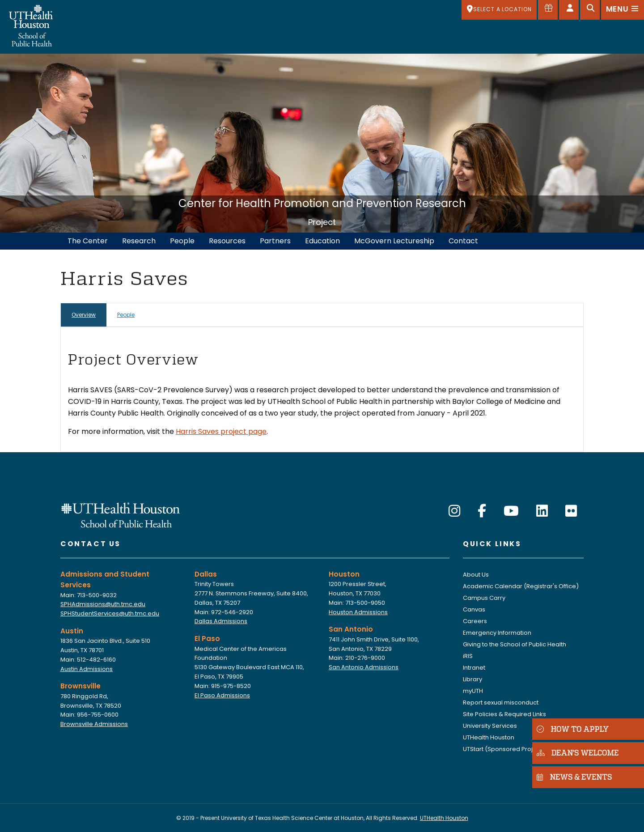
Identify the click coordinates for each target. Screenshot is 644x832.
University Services (490, 726)
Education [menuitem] (322, 241)
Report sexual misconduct (501, 703)
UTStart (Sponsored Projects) (505, 749)
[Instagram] (454, 511)
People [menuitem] (182, 241)
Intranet (474, 668)
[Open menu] (623, 10)
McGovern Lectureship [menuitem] (394, 241)
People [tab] (126, 315)
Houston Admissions (358, 612)
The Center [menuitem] (88, 241)
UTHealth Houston (489, 737)
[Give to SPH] (548, 10)
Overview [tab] (84, 315)
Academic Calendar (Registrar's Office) (521, 586)
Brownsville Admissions (94, 724)
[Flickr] (571, 511)
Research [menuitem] (139, 241)
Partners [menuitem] (275, 241)
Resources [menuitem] (227, 241)
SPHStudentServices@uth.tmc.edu (110, 613)
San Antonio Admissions (364, 667)
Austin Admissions (87, 669)
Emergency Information (497, 633)
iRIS (468, 656)
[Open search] (590, 10)
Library (472, 679)
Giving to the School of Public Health (515, 644)
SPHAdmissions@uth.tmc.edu (103, 604)
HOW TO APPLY (573, 729)
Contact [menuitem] (463, 241)
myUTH (473, 691)
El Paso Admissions (222, 695)
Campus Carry (484, 598)
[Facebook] (482, 511)
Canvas (474, 609)
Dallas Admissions (221, 621)
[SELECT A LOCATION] (499, 10)
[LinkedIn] (542, 511)
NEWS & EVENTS (574, 777)
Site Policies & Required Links (504, 714)
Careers (475, 621)
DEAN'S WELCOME (578, 753)
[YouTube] (511, 511)
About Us (476, 575)
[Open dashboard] (569, 10)
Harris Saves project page (221, 431)
